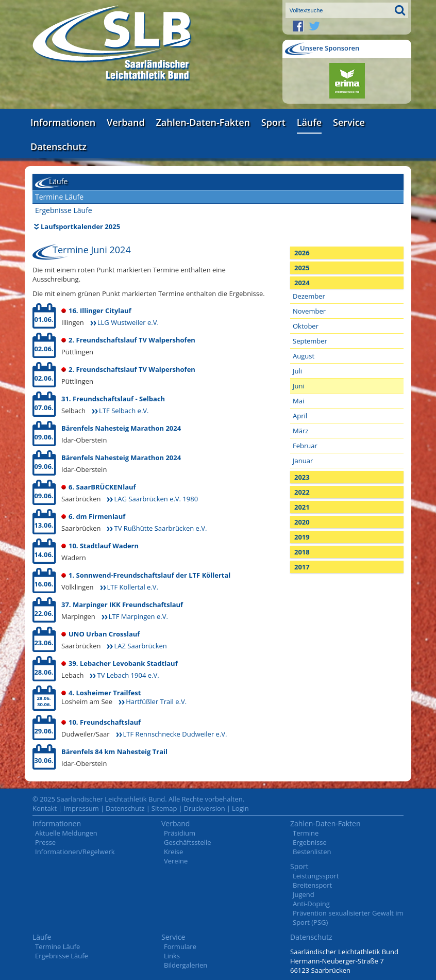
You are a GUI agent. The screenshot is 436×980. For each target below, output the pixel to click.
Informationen (63, 122)
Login (240, 808)
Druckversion (205, 808)
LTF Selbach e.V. (124, 411)
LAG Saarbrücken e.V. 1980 (156, 499)
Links (172, 956)
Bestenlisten (312, 852)
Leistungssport (316, 876)
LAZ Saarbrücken (140, 646)
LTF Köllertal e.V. (133, 587)
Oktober (306, 326)
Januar (303, 461)
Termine (306, 833)
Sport (273, 122)
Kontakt (45, 808)
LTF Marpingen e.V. (138, 616)
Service (349, 122)
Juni (299, 386)
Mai (298, 401)
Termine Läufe (59, 197)
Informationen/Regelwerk (75, 852)
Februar (305, 446)
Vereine (176, 861)
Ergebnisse (310, 842)
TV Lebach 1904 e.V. (128, 675)
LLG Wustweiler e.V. (128, 322)
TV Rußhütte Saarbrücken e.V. (160, 528)
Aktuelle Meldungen (66, 833)
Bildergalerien (186, 965)
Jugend (304, 894)
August (304, 356)
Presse (45, 842)
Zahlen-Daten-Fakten (203, 122)
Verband (126, 122)
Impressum (81, 808)
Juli (297, 371)
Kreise (173, 852)
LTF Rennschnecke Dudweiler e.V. (175, 734)
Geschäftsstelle (188, 842)
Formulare (180, 946)
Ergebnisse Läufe (64, 210)
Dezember (309, 296)
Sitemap (164, 808)
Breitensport (312, 885)
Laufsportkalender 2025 (80, 226)
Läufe (309, 122)
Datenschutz (58, 146)
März (300, 431)
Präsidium (180, 833)
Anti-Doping (311, 904)
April (300, 416)
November (309, 311)
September (310, 341)
